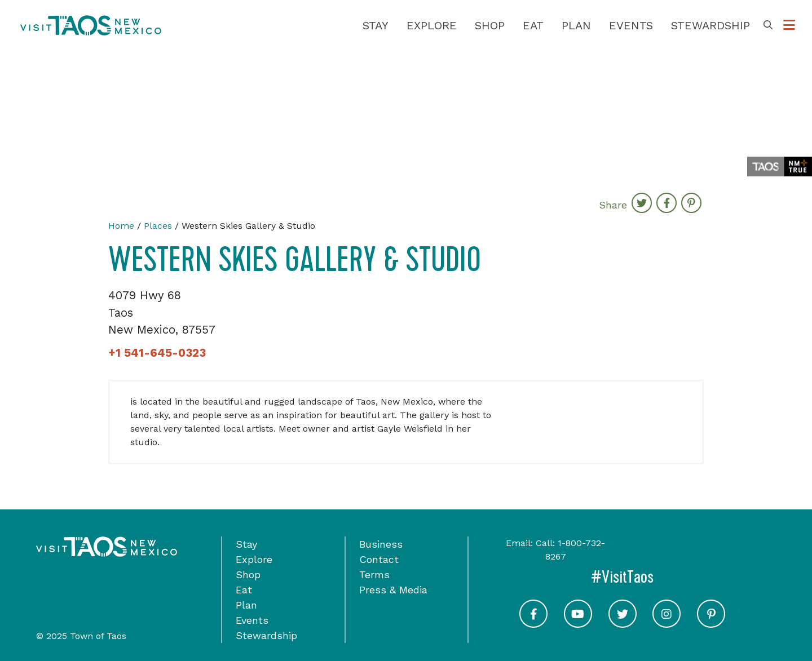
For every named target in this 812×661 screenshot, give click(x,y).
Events (631, 25)
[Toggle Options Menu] (789, 25)
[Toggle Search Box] (768, 25)
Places (158, 226)
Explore (432, 25)
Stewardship (710, 25)
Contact (379, 559)
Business (381, 544)
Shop (490, 25)
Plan (576, 25)
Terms (374, 575)
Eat (533, 25)
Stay (376, 25)
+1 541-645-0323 (157, 353)
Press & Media (393, 590)
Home (121, 226)
